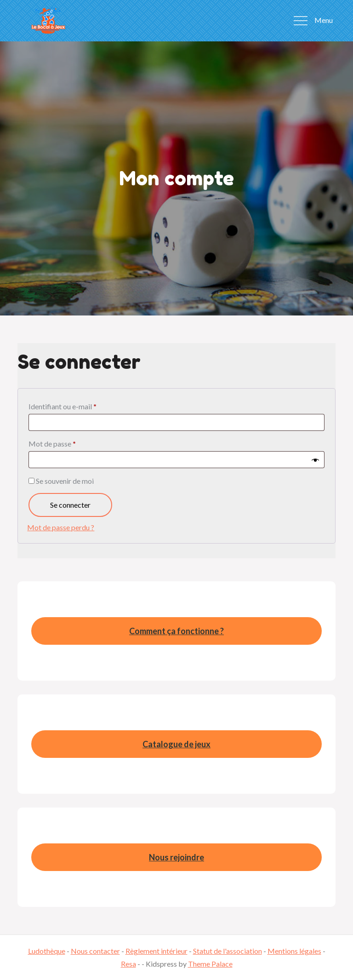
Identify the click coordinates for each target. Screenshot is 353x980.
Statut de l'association (228, 951)
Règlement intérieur (157, 951)
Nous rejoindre (176, 857)
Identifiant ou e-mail (81, 405)
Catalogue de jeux (176, 744)
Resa (128, 964)
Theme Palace (210, 964)
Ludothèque (47, 951)
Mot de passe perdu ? (61, 527)
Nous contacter (95, 951)
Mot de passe (71, 442)
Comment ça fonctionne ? (176, 631)
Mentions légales (294, 951)
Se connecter (70, 505)
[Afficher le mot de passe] (315, 460)
